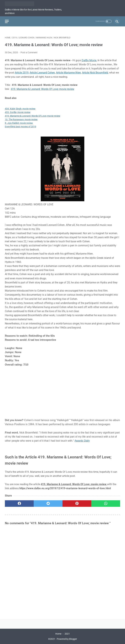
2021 (67, 634)
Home (58, 634)
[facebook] (19, 504)
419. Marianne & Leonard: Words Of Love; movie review (43, 89)
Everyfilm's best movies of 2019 (21, 127)
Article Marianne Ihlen (68, 73)
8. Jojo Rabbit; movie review (19, 123)
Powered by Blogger (67, 639)
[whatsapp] (106, 504)
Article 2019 (22, 73)
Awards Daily (82, 441)
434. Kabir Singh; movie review (20, 109)
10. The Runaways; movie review (21, 119)
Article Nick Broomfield (95, 73)
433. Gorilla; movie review (18, 112)
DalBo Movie (89, 60)
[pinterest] (77, 504)
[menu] (7, 21)
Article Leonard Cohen (42, 73)
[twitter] (48, 504)
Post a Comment (29, 52)
